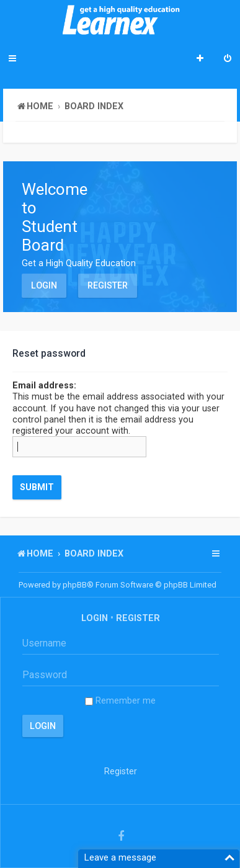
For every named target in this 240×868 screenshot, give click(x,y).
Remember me (120, 700)
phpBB (75, 585)
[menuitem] (228, 60)
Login (44, 285)
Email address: (44, 385)
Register (108, 285)
